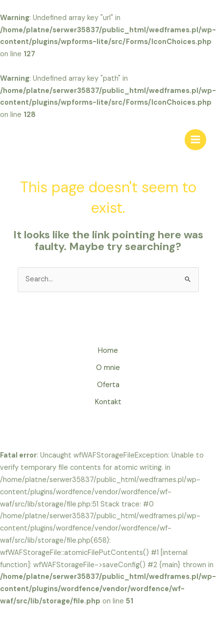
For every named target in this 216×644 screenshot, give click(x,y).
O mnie (108, 368)
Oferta (108, 385)
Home (108, 351)
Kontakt (108, 402)
